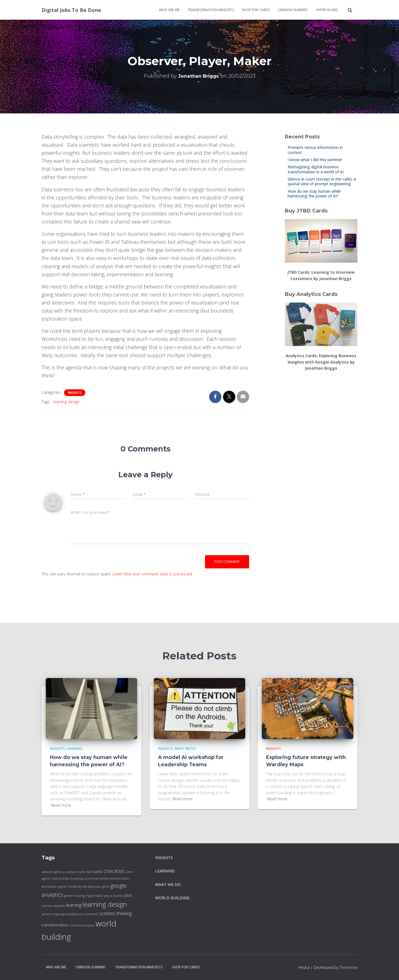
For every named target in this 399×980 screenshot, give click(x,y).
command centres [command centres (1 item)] (96, 879)
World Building (172, 898)
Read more (61, 805)
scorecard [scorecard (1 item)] (92, 914)
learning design (66, 402)
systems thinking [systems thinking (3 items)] (115, 913)
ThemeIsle (348, 967)
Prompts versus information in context (315, 150)
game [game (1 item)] (106, 887)
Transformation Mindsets (211, 10)
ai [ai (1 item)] (63, 872)
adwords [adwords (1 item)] (47, 872)
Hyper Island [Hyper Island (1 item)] (94, 896)
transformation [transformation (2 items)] (55, 925)
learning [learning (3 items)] (74, 905)
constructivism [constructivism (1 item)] (120, 879)
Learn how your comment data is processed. (153, 574)
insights (75, 393)
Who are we (169, 10)
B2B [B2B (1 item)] (89, 872)
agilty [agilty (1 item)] (57, 872)
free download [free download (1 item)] (91, 887)
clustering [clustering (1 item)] (76, 879)
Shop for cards (256, 10)
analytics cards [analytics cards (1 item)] (76, 872)
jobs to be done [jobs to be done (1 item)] (114, 896)
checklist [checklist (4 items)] (114, 871)
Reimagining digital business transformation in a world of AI (316, 169)
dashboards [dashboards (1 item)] (49, 887)
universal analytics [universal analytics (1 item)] (82, 925)
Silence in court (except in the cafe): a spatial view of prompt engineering (322, 181)
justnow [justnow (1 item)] (47, 906)
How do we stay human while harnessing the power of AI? (314, 194)
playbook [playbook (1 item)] (72, 914)
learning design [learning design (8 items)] (105, 904)
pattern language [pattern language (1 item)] (53, 914)
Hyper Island (327, 10)
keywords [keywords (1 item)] (59, 906)
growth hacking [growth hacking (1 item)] (75, 896)
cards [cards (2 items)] (98, 871)
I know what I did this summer (315, 160)
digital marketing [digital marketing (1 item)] (69, 887)
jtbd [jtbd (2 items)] (128, 895)
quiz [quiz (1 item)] (82, 914)
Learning (74, 749)
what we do (185, 749)
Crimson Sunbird (293, 10)
